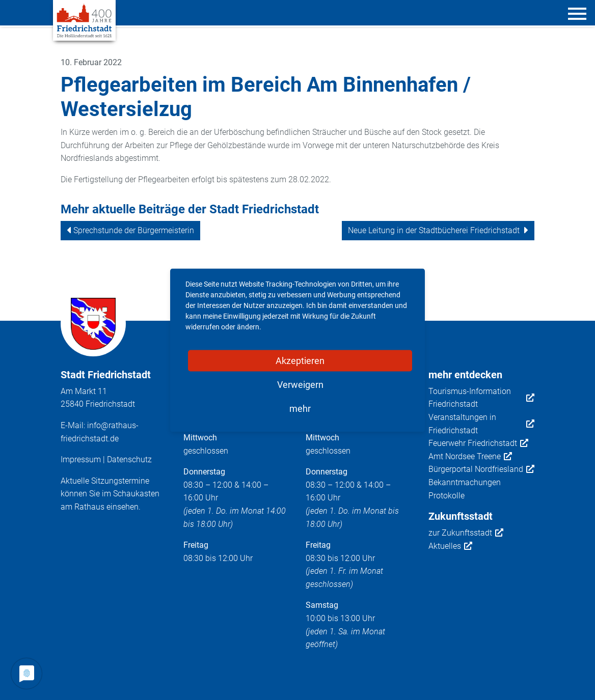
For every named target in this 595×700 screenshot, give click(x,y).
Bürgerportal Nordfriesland (481, 469)
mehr (300, 408)
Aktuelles (450, 546)
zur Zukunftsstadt (466, 533)
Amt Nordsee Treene (470, 457)
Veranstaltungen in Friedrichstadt (482, 424)
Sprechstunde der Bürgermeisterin (134, 230)
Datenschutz (129, 459)
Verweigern (300, 384)
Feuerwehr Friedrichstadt (478, 443)
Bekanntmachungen (465, 482)
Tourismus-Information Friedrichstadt (482, 398)
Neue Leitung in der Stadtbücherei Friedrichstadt (434, 230)
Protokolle (447, 496)
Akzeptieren (300, 360)
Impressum (81, 459)
